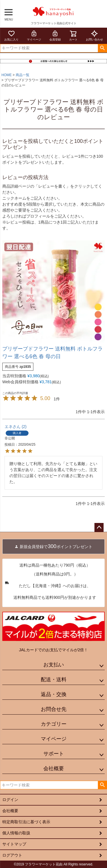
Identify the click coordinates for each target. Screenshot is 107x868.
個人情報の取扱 (16, 833)
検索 (102, 48)
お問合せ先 (54, 709)
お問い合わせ (94, 36)
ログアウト (12, 855)
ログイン (10, 800)
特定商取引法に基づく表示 (26, 822)
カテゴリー (54, 724)
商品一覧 (23, 75)
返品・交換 (54, 694)
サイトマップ (14, 844)
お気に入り (11, 36)
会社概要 (54, 768)
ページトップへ (99, 528)
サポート (54, 754)
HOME (7, 75)
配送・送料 (54, 680)
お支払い (54, 665)
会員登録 (55, 36)
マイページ (34, 36)
